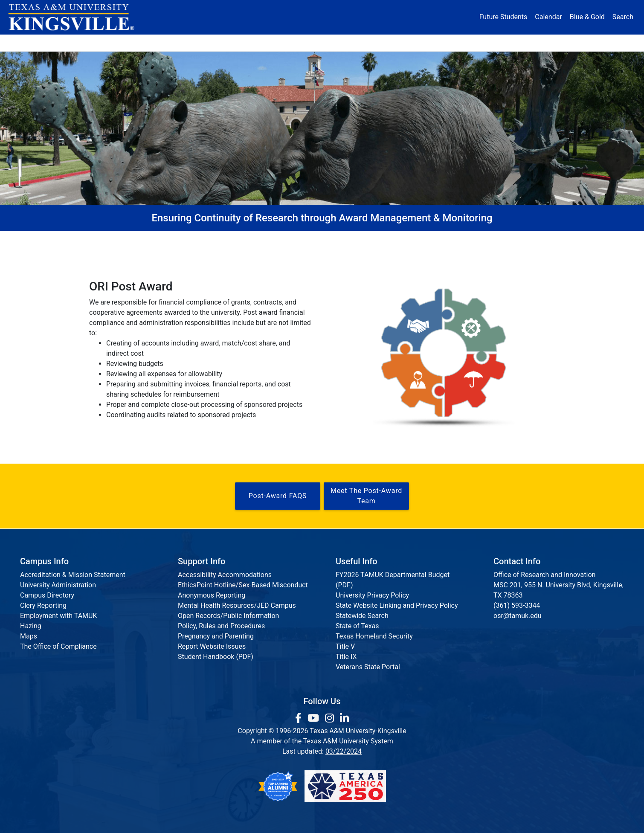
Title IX (346, 657)
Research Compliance (277, 239)
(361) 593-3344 (517, 605)
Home (116, 239)
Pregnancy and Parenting (216, 636)
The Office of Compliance (58, 646)
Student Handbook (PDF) (216, 657)
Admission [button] (170, 42)
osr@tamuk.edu (518, 616)
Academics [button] (238, 42)
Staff (439, 239)
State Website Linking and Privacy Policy (397, 605)
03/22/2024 (344, 751)
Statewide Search (362, 616)
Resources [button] (363, 42)
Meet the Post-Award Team (366, 496)
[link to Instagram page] (331, 718)
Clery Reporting (43, 605)
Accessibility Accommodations (225, 575)
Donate (533, 42)
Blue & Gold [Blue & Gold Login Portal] (587, 17)
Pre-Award (184, 239)
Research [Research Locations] (303, 42)
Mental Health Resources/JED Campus (237, 605)
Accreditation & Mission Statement (73, 575)
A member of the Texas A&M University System (322, 741)
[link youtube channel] (315, 718)
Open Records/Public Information (228, 616)
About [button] (109, 42)
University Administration (58, 585)
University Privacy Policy (372, 595)
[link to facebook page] (300, 718)
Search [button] (623, 17)
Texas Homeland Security (374, 636)
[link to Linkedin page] (344, 718)
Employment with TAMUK (59, 616)
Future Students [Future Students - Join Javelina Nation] (503, 17)
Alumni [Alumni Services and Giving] (425, 42)
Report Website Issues (212, 646)
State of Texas (357, 626)
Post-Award (371, 239)
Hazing (31, 626)
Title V (345, 646)
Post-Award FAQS (278, 496)
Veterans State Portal (368, 667)
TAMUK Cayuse (513, 239)
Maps (29, 636)
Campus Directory (47, 595)
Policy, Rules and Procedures (221, 626)
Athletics (479, 42)
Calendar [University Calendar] (548, 17)
